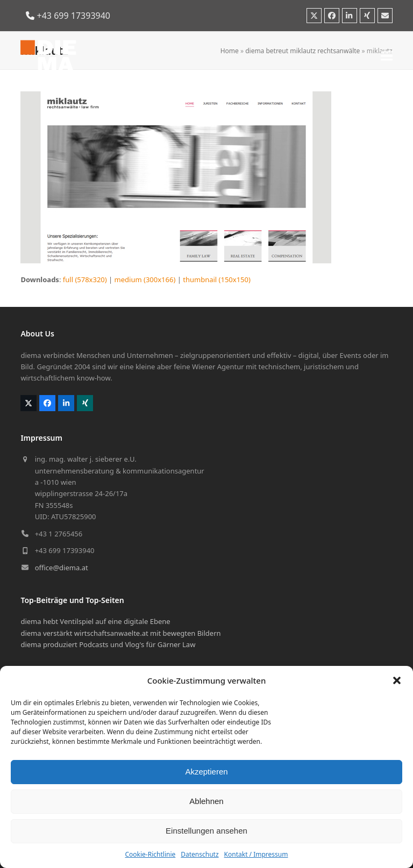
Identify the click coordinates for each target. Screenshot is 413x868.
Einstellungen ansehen (206, 831)
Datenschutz (200, 854)
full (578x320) (85, 279)
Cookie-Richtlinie (150, 854)
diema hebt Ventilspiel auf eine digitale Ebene (95, 621)
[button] (397, 680)
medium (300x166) (145, 279)
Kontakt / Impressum (256, 854)
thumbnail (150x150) (217, 279)
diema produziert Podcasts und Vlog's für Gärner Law (108, 644)
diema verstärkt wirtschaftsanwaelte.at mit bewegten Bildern (120, 633)
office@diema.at (62, 568)
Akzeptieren (206, 772)
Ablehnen (206, 801)
